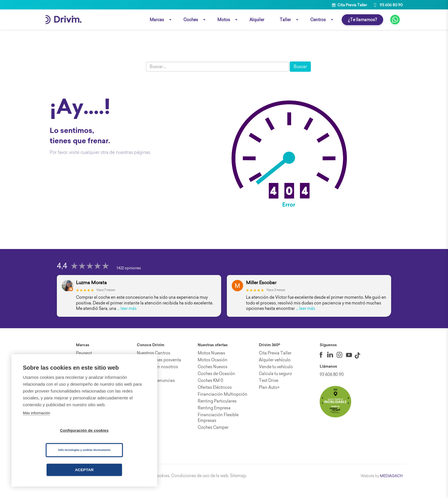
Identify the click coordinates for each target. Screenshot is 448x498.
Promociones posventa (159, 371)
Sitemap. (238, 487)
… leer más (127, 319)
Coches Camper (213, 438)
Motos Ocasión (213, 371)
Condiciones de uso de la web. (200, 487)
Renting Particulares (217, 412)
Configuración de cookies (84, 430)
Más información (36, 413)
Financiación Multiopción (223, 405)
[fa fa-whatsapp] (395, 20)
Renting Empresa (214, 419)
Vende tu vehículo (276, 378)
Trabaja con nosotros (157, 378)
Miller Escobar (261, 293)
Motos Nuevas (211, 364)
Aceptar (84, 470)
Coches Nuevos (213, 378)
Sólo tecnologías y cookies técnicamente (84, 450)
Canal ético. (97, 487)
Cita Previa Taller (349, 5)
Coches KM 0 (210, 391)
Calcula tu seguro (275, 385)
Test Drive (269, 391)
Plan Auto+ (269, 398)
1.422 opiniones (129, 279)
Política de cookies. (152, 487)
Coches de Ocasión (216, 385)
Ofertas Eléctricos (215, 398)
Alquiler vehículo (275, 371)
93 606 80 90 (388, 5)
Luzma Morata (91, 293)
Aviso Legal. (121, 487)
